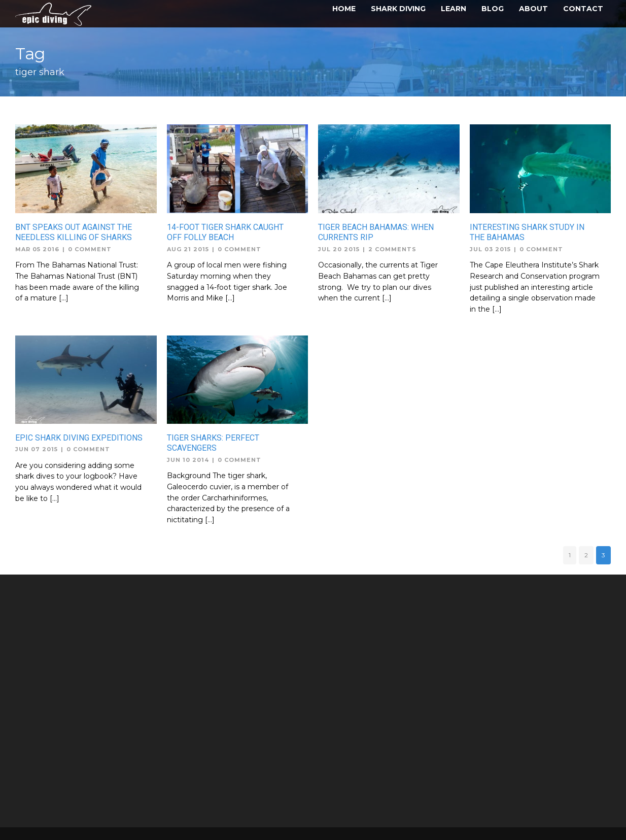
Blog (493, 9)
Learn (454, 9)
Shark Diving (398, 9)
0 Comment (90, 249)
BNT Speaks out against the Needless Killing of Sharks (74, 232)
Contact (583, 9)
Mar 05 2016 (37, 249)
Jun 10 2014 (188, 460)
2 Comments (392, 249)
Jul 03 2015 (490, 249)
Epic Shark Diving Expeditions (79, 438)
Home (344, 9)
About (533, 9)
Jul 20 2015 (339, 249)
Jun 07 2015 (37, 449)
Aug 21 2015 (188, 249)
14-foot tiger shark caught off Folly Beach (225, 232)
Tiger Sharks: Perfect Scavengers (213, 443)
